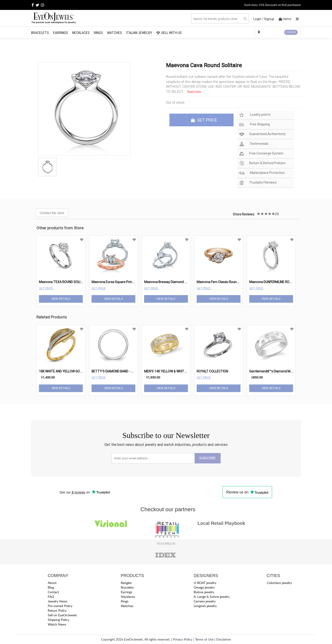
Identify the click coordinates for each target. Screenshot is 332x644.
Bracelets (40, 33)
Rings (98, 33)
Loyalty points (255, 115)
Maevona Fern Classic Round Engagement (227, 282)
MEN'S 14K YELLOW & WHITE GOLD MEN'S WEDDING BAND (186, 371)
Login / (258, 19)
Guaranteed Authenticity (262, 134)
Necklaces (81, 33)
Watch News (57, 624)
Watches (114, 33)
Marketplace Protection (262, 173)
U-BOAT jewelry (205, 583)
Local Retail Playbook (221, 523)
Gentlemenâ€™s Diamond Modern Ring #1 (280, 371)
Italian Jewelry (139, 33)
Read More (194, 92)
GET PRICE (204, 120)
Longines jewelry (205, 606)
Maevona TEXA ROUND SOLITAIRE (64, 282)
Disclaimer (224, 639)
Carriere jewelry (205, 601)
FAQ (51, 597)
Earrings (61, 33)
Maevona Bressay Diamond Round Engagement (179, 282)
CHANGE (291, 32)
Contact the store (52, 213)
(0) (277, 214)
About (52, 583)
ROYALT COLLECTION (212, 371)
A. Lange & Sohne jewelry (212, 597)
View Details (61, 299)
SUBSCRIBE (207, 458)
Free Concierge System (261, 154)
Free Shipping (254, 125)
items (285, 19)
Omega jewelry (204, 587)
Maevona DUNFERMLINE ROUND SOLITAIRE (280, 282)
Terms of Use (204, 639)
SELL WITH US (169, 33)
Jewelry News (58, 601)
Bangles (126, 583)
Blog (51, 587)
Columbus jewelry (279, 583)
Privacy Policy (183, 639)
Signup (269, 19)
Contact (53, 592)
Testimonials (253, 144)
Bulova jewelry (204, 592)
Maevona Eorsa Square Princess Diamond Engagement (132, 282)
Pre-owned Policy (60, 606)
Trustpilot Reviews (258, 183)
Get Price (46, 288)
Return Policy (57, 610)
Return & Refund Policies (262, 163)
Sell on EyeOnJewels (62, 615)
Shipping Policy (58, 620)
